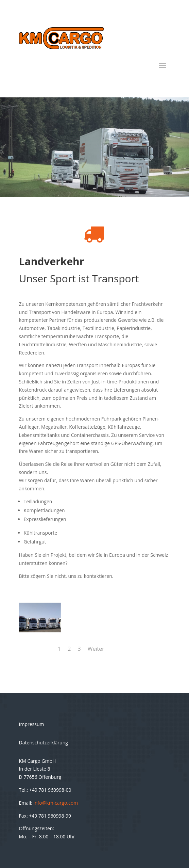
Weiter (96, 649)
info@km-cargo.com (56, 803)
